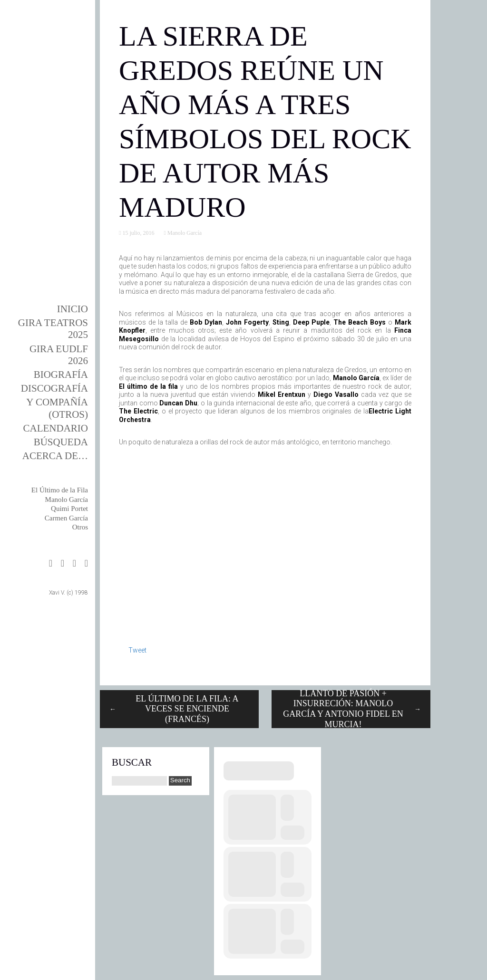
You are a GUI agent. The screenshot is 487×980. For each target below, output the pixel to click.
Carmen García (66, 518)
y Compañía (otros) (57, 408)
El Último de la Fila (60, 490)
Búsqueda (61, 442)
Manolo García (67, 500)
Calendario (56, 428)
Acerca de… (55, 456)
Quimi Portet (69, 509)
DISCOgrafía (54, 388)
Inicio (73, 309)
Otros (80, 527)
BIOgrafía (61, 375)
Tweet (137, 650)
